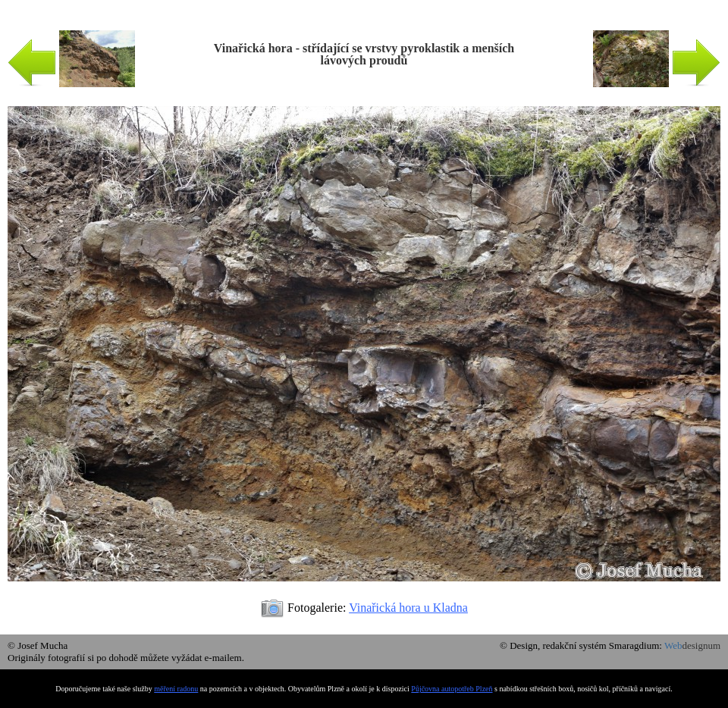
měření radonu (176, 689)
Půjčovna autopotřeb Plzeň (452, 689)
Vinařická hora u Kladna (408, 608)
